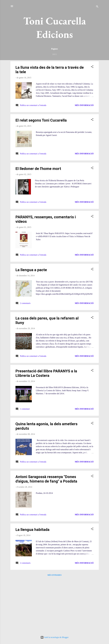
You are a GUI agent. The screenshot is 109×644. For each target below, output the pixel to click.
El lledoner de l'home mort (38, 169)
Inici (55, 54)
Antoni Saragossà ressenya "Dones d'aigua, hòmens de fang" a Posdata (46, 479)
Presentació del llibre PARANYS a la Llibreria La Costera (46, 373)
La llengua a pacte (31, 270)
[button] (92, 67)
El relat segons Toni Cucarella (41, 120)
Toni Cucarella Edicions (55, 28)
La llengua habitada (32, 530)
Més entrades (54, 575)
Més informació (84, 105)
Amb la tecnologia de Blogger (55, 637)
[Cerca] (97, 7)
